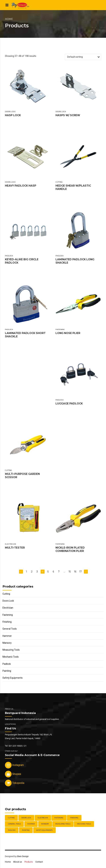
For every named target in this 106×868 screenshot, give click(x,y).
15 (70, 572)
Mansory (7, 643)
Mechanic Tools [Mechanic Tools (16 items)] (84, 824)
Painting (7, 671)
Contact (39, 862)
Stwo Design (23, 856)
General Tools (10, 629)
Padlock (9, 256)
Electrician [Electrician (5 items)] (43, 818)
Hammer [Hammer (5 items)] (31, 824)
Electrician (10, 544)
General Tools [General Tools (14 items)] (14, 824)
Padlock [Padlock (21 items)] (12, 830)
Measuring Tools (11, 650)
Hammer (7, 636)
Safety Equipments (13, 678)
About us (18, 862)
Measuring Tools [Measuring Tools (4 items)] (63, 824)
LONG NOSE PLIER (68, 333)
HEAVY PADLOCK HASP (21, 186)
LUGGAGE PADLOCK (69, 404)
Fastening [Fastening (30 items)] (59, 818)
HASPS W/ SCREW (68, 115)
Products (29, 862)
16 (75, 572)
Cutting (59, 182)
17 (80, 572)
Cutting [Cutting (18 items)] (11, 818)
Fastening (60, 329)
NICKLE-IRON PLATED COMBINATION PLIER (70, 549)
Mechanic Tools (11, 657)
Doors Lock (10, 112)
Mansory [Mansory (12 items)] (45, 824)
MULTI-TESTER (15, 548)
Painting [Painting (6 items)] (26, 830)
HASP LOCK (13, 115)
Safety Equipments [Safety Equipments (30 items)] (44, 830)
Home (9, 19)
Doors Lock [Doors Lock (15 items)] (26, 818)
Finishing (7, 622)
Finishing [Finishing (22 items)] (74, 818)
